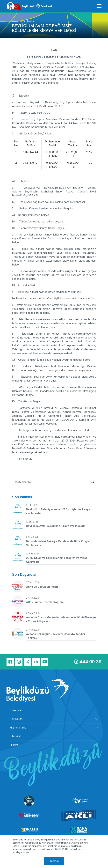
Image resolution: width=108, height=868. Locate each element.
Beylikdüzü (17, 719)
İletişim (14, 745)
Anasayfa (17, 21)
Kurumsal (16, 710)
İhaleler (30, 21)
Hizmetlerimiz (18, 728)
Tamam (54, 861)
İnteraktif (15, 736)
